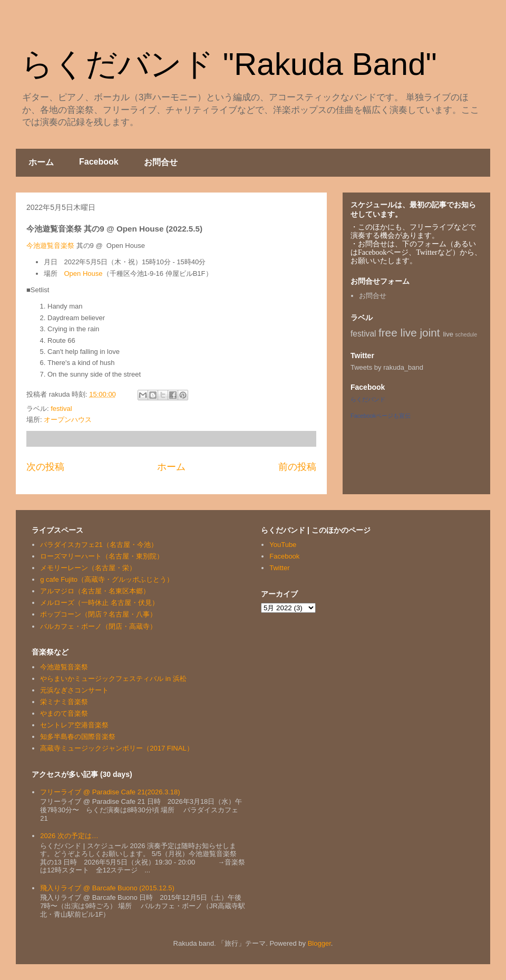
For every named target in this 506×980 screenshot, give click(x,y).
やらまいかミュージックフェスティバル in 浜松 (113, 679)
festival (61, 409)
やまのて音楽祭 (64, 713)
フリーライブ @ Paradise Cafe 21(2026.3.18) (110, 792)
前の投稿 (297, 467)
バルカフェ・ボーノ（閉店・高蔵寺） (98, 626)
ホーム (41, 162)
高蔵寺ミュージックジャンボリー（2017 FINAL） (116, 748)
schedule (466, 335)
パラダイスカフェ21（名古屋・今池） (99, 545)
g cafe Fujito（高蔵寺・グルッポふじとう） (107, 579)
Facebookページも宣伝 (381, 416)
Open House (84, 273)
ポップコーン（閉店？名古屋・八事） (98, 614)
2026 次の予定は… (69, 836)
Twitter (279, 568)
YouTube (283, 545)
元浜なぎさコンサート (74, 690)
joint (430, 333)
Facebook (99, 162)
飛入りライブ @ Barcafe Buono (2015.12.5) (107, 888)
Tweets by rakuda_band (387, 367)
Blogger (319, 943)
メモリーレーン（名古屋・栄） (88, 568)
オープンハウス (68, 420)
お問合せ (161, 162)
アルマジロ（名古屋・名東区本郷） (95, 591)
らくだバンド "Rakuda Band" (229, 64)
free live (398, 333)
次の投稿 (45, 467)
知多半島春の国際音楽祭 (78, 737)
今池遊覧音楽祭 (50, 246)
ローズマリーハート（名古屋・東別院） (102, 556)
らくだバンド (368, 399)
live (448, 334)
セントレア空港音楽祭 (74, 725)
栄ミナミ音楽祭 (64, 702)
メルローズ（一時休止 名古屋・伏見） (99, 603)
